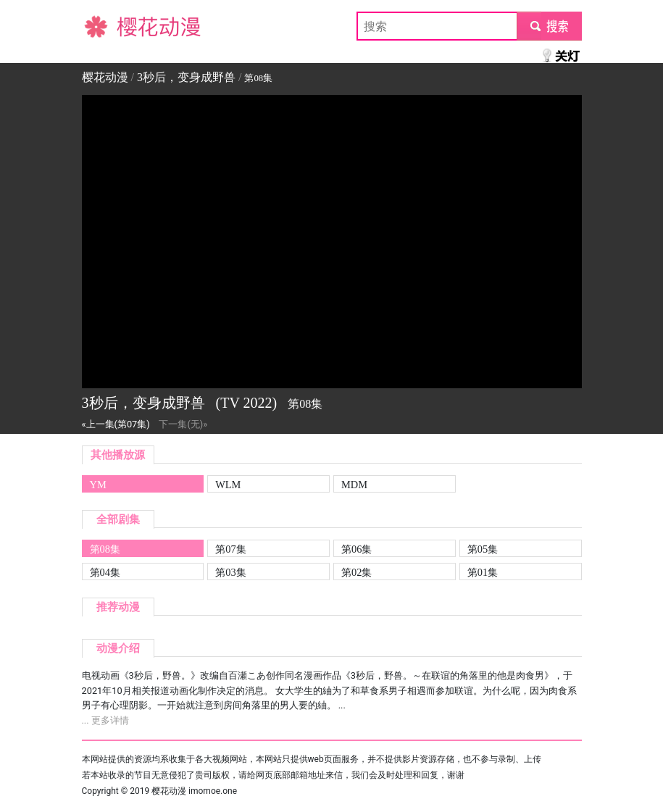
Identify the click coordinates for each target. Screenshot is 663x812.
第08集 (105, 549)
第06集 (356, 549)
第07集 (230, 549)
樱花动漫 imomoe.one (194, 791)
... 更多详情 (105, 720)
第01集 (483, 572)
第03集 (230, 572)
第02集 (356, 572)
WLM (228, 485)
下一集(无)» (183, 424)
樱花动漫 (105, 26)
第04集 (105, 572)
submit (549, 26)
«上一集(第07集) (116, 424)
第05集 (483, 549)
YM (98, 485)
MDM (354, 485)
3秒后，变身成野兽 (186, 77)
